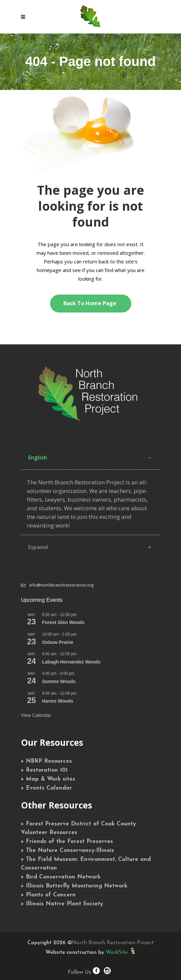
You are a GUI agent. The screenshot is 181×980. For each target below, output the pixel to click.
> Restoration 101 (44, 770)
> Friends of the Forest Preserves (67, 841)
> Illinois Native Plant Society (62, 904)
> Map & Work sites (48, 779)
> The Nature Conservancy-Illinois (67, 850)
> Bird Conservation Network (61, 877)
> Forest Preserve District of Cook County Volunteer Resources (78, 828)
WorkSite (117, 952)
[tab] (90, 458)
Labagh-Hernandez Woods (71, 662)
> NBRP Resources (46, 761)
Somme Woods (59, 681)
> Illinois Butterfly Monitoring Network (74, 886)
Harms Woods (58, 701)
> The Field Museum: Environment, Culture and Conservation (86, 864)
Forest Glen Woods (63, 622)
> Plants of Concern (48, 895)
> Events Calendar (46, 788)
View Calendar (36, 715)
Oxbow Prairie (58, 642)
